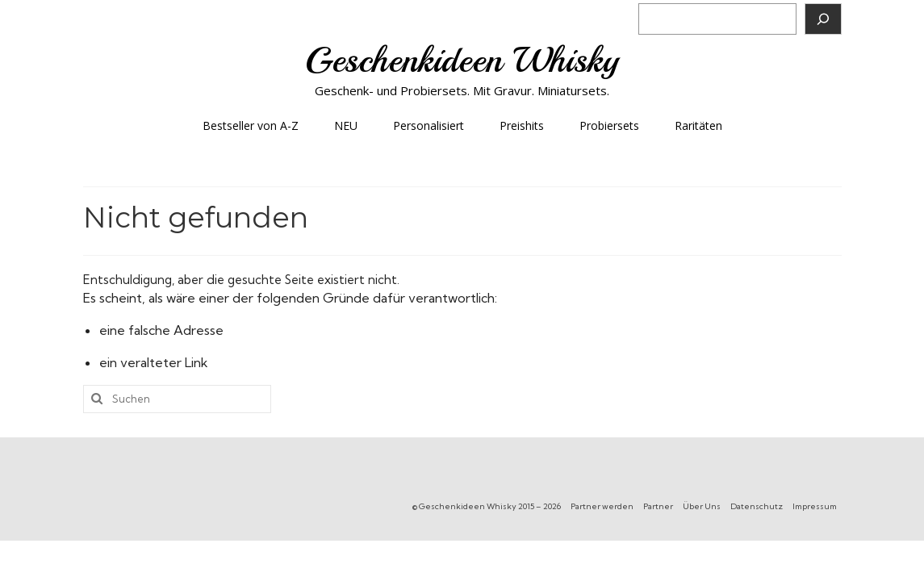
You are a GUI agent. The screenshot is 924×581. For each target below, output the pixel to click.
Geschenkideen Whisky (462, 60)
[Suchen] (823, 19)
